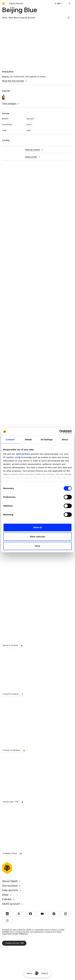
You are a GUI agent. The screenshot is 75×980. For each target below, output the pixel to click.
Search (45, 973)
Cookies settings (14, 943)
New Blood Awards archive (22, 18)
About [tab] (65, 439)
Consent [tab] (10, 439)
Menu (29, 973)
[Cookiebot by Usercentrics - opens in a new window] (59, 432)
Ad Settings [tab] (47, 439)
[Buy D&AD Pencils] (16, 4)
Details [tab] (28, 439)
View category (11, 103)
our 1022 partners (21, 454)
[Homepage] (37, 973)
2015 (29, 131)
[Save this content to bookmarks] (69, 18)
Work (5, 18)
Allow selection (38, 537)
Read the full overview (15, 81)
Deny (37, 546)
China (29, 125)
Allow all (37, 527)
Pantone (30, 119)
